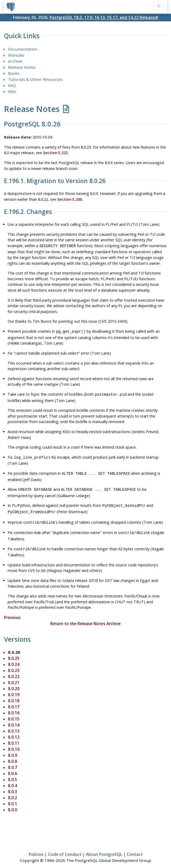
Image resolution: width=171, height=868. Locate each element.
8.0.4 (13, 780)
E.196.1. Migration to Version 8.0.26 (55, 181)
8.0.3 (13, 786)
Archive (15, 61)
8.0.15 (14, 713)
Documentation (23, 49)
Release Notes (22, 67)
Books (14, 73)
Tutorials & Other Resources (35, 79)
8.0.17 (14, 701)
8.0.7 (13, 762)
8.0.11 (14, 737)
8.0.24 (14, 659)
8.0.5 (13, 774)
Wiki (12, 91)
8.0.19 (14, 689)
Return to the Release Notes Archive (85, 618)
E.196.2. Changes (28, 212)
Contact (135, 849)
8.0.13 (14, 725)
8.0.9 (13, 749)
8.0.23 (14, 665)
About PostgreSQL (104, 849)
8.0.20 (14, 683)
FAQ (12, 85)
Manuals (16, 55)
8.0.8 (13, 756)
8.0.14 (14, 719)
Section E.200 (70, 199)
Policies (36, 849)
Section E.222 (55, 153)
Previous (12, 612)
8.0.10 (14, 743)
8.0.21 (14, 677)
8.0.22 (14, 671)
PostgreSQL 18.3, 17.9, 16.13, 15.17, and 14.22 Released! (104, 17)
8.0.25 (14, 653)
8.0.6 (13, 768)
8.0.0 (13, 804)
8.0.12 (14, 731)
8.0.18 (14, 695)
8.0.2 (13, 792)
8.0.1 (13, 798)
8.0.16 (14, 707)
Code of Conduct (65, 849)
